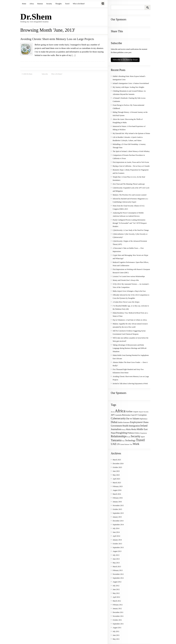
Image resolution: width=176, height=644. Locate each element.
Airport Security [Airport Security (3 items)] (144, 412)
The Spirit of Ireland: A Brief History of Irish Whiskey (131, 151)
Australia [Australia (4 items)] (118, 415)
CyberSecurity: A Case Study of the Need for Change (131, 230)
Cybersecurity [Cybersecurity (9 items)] (118, 418)
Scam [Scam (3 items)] (129, 437)
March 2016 (117, 494)
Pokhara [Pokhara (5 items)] (131, 433)
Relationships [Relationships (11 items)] (119, 436)
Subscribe (45, 74)
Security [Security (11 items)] (136, 436)
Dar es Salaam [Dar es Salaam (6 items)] (133, 419)
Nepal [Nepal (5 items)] (113, 433)
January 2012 (117, 609)
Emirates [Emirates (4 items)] (126, 422)
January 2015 (117, 517)
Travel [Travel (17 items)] (140, 440)
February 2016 (118, 498)
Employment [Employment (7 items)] (136, 422)
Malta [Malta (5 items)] (128, 429)
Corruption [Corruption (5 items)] (142, 415)
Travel (67, 4)
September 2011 (118, 624)
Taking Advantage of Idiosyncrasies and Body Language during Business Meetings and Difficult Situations (130, 348)
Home (24, 4)
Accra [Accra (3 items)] (113, 412)
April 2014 (116, 536)
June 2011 (116, 635)
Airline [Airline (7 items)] (129, 411)
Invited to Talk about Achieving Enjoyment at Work (130, 384)
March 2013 (117, 567)
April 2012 (116, 597)
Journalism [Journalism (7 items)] (116, 429)
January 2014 (117, 540)
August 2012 (117, 582)
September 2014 (118, 525)
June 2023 (116, 471)
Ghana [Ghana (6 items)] (145, 422)
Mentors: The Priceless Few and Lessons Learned (129, 195)
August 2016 (117, 490)
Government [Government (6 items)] (116, 426)
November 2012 (118, 574)
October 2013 (117, 544)
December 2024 (118, 464)
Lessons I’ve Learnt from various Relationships (129, 276)
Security (49, 4)
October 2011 (117, 620)
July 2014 (116, 528)
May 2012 (116, 593)
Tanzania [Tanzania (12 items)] (116, 440)
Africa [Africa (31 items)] (120, 411)
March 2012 (117, 601)
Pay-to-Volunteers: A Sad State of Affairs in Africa (130, 320)
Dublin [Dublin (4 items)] (120, 422)
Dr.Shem (36, 17)
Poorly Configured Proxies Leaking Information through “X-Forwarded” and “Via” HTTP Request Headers (130, 223)
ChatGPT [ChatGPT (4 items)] (134, 415)
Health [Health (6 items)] (125, 426)
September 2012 (118, 578)
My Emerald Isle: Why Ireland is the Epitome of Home (131, 133)
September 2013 (118, 547)
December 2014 (118, 521)
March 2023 (117, 483)
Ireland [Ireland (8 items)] (144, 426)
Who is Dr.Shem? (79, 4)
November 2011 (118, 616)
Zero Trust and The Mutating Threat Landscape (129, 184)
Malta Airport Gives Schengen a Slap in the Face (129, 291)
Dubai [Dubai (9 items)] (114, 422)
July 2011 (116, 631)
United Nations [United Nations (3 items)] (125, 444)
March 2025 (117, 460)
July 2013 (116, 555)
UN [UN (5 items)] (118, 444)
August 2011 (117, 628)
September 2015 (118, 513)
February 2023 (118, 486)
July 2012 (116, 586)
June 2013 (116, 559)
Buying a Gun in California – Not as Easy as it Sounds (131, 166)
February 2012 (118, 605)
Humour (40, 4)
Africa (32, 4)
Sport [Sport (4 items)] (143, 437)
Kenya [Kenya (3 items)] (124, 430)
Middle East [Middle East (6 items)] (142, 429)
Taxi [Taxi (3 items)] (123, 441)
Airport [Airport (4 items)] (136, 412)
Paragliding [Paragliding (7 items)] (122, 433)
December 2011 (118, 612)
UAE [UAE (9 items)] (114, 444)
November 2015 (118, 506)
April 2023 (116, 479)
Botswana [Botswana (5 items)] (126, 415)
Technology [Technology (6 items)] (130, 440)
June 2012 (116, 589)
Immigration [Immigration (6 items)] (134, 426)
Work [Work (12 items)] (136, 444)
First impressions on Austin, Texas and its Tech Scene (131, 162)
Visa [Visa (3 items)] (131, 444)
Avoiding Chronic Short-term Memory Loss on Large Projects (57, 39)
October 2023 (117, 467)
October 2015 (117, 509)
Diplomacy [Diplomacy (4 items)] (143, 419)
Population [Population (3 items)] (144, 433)
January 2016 (117, 502)
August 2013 (117, 551)
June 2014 (116, 532)
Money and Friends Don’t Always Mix (126, 280)
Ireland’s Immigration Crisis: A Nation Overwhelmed (131, 83)
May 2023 (116, 475)
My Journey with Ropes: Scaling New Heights (128, 87)
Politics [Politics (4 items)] (137, 433)
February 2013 (118, 570)
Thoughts (58, 4)
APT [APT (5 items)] (113, 415)
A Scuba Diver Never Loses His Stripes (126, 302)
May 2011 (116, 639)
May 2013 (116, 563)
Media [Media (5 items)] (134, 429)
